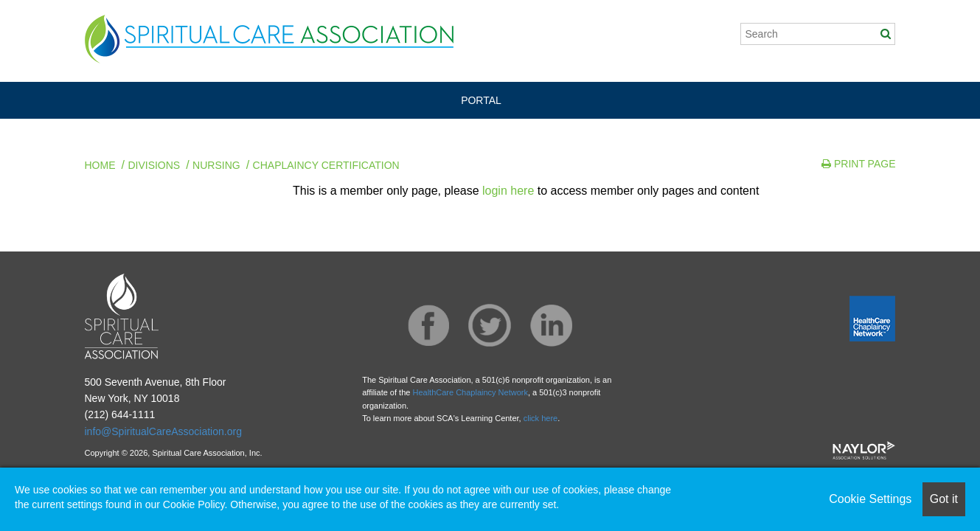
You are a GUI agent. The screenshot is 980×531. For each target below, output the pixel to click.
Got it (944, 499)
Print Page (858, 164)
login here (508, 191)
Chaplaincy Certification (326, 165)
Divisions (154, 165)
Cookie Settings (870, 499)
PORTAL (481, 100)
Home (100, 165)
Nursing (216, 165)
